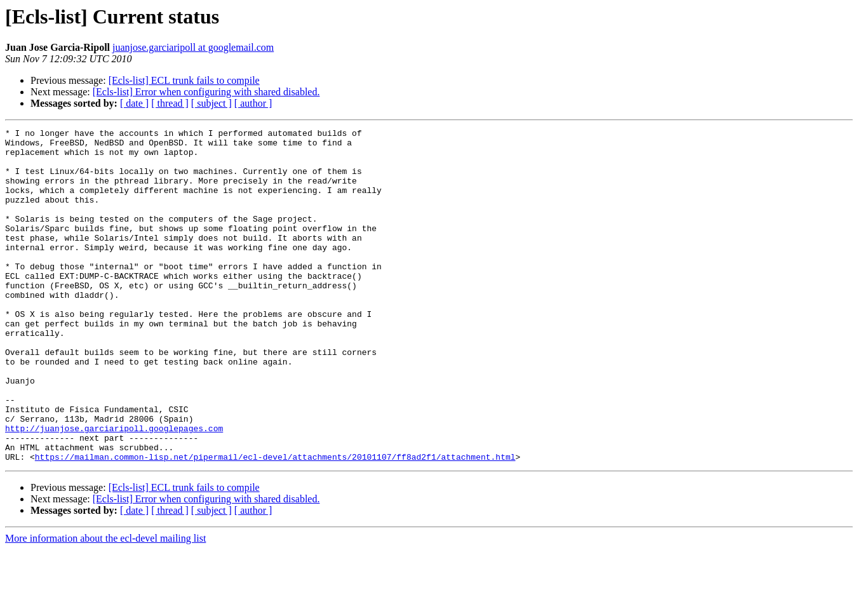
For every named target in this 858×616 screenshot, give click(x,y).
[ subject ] (211, 103)
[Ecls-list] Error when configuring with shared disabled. (206, 92)
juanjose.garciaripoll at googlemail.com (193, 47)
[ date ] (134, 103)
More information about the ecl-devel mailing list (105, 605)
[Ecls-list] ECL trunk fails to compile (184, 80)
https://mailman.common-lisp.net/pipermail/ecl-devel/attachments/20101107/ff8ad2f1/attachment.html (275, 523)
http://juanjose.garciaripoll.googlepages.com (114, 489)
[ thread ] (170, 103)
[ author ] (253, 103)
